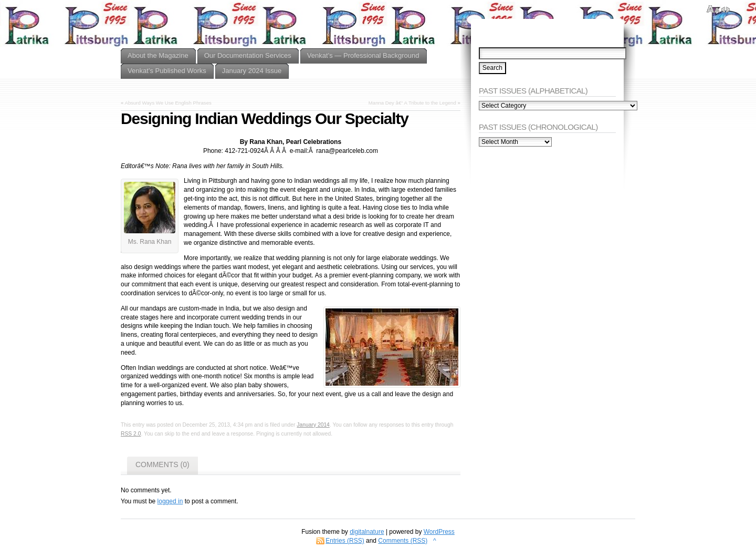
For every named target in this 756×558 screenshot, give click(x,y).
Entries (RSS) (345, 541)
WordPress (439, 532)
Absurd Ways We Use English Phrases (168, 103)
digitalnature (367, 532)
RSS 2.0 (131, 434)
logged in (170, 501)
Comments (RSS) (403, 541)
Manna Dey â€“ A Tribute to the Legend (412, 103)
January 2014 (313, 425)
